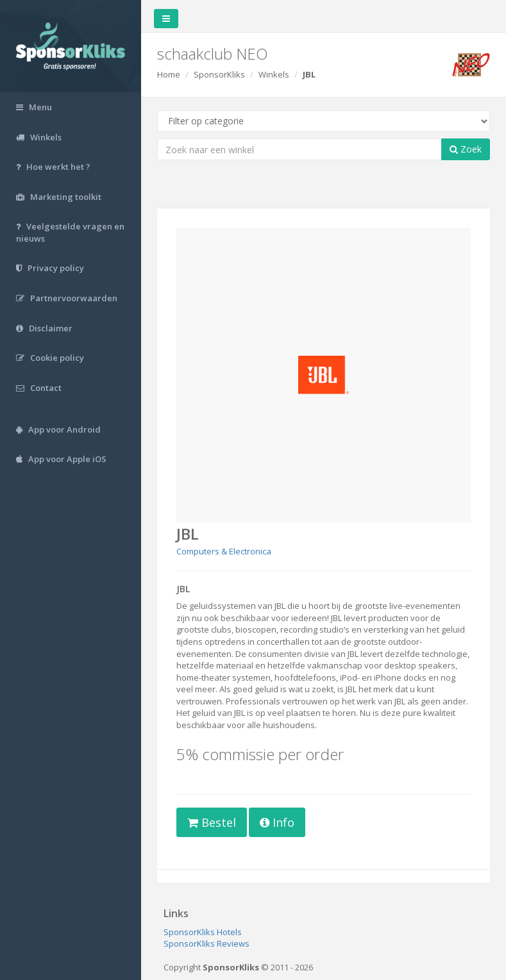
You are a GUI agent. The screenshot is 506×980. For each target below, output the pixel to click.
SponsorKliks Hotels (203, 932)
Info (277, 822)
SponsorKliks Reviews (207, 943)
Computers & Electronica (224, 551)
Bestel (212, 822)
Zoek (466, 149)
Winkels (274, 74)
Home (169, 74)
